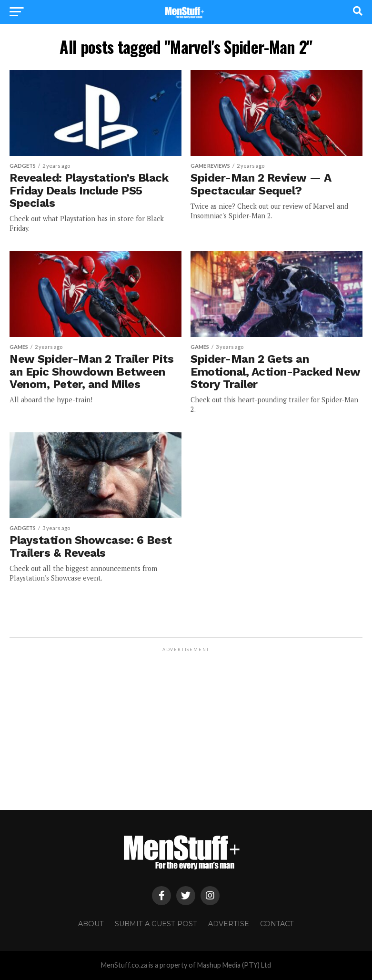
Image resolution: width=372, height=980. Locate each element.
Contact (277, 924)
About (91, 924)
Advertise (229, 924)
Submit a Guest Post (156, 924)
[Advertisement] (186, 720)
